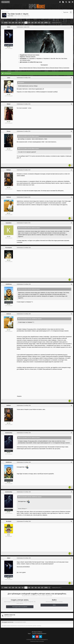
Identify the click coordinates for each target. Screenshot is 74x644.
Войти (54, 602)
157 (42, 23)
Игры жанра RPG (25, 16)
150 (19, 23)
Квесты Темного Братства (26, 68)
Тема (29, 630)
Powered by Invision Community (37, 638)
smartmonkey (9, 430)
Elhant (9, 104)
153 (29, 23)
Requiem (65, 352)
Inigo (39, 337)
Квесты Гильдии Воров (39, 68)
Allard (12, 16)
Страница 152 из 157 (56, 23)
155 (36, 23)
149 (16, 23)
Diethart (9, 170)
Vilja (51, 335)
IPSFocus (40, 629)
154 (32, 23)
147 (10, 23)
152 (26, 23)
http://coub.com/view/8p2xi (23, 563)
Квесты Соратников (64, 68)
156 (39, 23)
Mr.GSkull (9, 518)
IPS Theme (34, 629)
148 (13, 23)
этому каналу (40, 364)
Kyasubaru (9, 223)
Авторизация (6, 12)
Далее (46, 23)
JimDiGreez (9, 283)
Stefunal (9, 197)
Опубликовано (23, 27)
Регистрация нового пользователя (20, 604)
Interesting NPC (31, 328)
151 (23, 23)
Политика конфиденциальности (39, 630)
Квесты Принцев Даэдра (52, 68)
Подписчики (66, 12)
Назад (6, 23)
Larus (9, 78)
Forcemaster (9, 246)
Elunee (9, 131)
